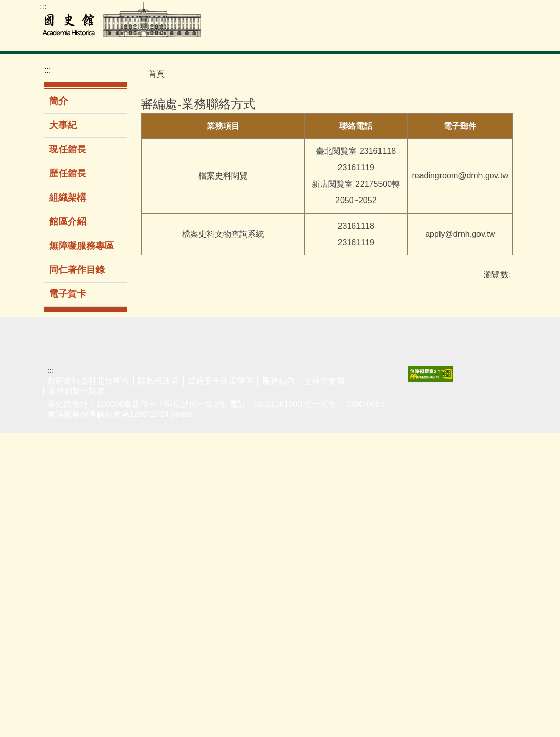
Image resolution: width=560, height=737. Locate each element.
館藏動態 (56, 633)
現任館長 (68, 149)
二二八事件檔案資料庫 (60, 463)
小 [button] (464, 122)
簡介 (58, 101)
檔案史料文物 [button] (199, 38)
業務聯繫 (437, 421)
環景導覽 (165, 469)
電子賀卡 (68, 294)
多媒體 (270, 516)
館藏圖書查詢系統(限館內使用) (116, 432)
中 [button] (484, 122)
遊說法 (488, 437)
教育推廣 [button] (352, 38)
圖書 (266, 469)
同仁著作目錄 (77, 270)
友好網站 (492, 421)
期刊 (266, 484)
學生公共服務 (224, 442)
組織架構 (68, 197)
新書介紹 (274, 421)
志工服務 (165, 500)
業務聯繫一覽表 (76, 695)
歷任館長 (68, 173)
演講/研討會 (225, 421)
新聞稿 (325, 437)
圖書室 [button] (255, 38)
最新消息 (329, 421)
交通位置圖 (324, 685)
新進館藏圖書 (114, 490)
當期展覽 (165, 437)
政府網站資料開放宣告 (88, 685)
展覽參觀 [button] (301, 38)
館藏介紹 (56, 617)
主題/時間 (166, 421)
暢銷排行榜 (278, 437)
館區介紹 (68, 222)
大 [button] (504, 122)
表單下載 (437, 437)
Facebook (510, 11)
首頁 (156, 74)
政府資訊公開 (333, 458)
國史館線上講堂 (224, 469)
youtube (490, 11)
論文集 (270, 500)
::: (43, 6)
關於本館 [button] (495, 38)
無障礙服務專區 (82, 246)
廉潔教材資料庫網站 (496, 501)
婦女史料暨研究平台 (60, 569)
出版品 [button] (398, 38)
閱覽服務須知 (60, 596)
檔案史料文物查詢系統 (60, 436)
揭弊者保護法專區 (496, 474)
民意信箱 (437, 453)
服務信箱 (278, 685)
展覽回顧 (165, 453)
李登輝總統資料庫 (60, 543)
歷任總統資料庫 (60, 489)
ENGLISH (449, 11)
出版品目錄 (278, 453)
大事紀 (63, 125)
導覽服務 (165, 484)
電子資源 (110, 512)
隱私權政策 (158, 685)
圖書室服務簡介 (114, 464)
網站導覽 (469, 11)
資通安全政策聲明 (221, 685)
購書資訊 (274, 532)
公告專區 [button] (444, 38)
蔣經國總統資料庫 (60, 516)
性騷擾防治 (496, 453)
